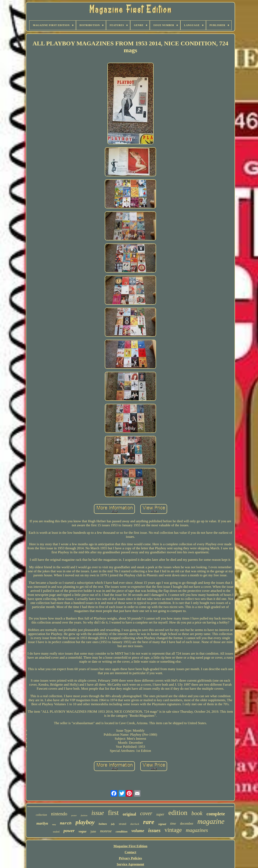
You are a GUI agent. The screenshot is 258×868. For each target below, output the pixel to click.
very (54, 825)
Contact (130, 852)
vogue (83, 831)
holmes (103, 824)
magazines (197, 830)
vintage (173, 830)
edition (178, 813)
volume (138, 831)
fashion (84, 815)
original (130, 814)
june (93, 831)
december (187, 824)
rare (149, 822)
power (69, 831)
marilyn (42, 823)
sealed (56, 832)
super (160, 814)
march (66, 823)
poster (74, 815)
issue (98, 813)
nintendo (59, 814)
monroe (106, 831)
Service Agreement (130, 864)
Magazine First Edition (130, 846)
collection (41, 815)
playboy (85, 822)
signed (162, 824)
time (173, 824)
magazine (211, 822)
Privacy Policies (131, 858)
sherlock (135, 824)
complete (216, 814)
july (113, 824)
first (113, 813)
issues (154, 830)
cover (146, 813)
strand (122, 824)
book (197, 813)
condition (122, 831)
